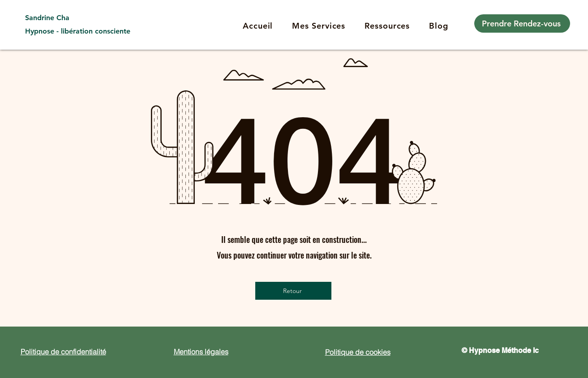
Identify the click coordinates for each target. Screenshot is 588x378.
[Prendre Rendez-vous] (522, 23)
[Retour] (293, 291)
